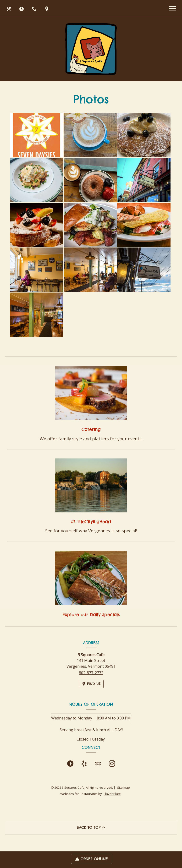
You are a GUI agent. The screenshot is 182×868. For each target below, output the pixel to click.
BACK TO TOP (91, 827)
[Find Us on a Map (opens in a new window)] (47, 8)
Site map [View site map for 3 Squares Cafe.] (124, 788)
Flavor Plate (112, 794)
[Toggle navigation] (172, 8)
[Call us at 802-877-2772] (35, 8)
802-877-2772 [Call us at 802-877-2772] (91, 673)
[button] (36, 135)
